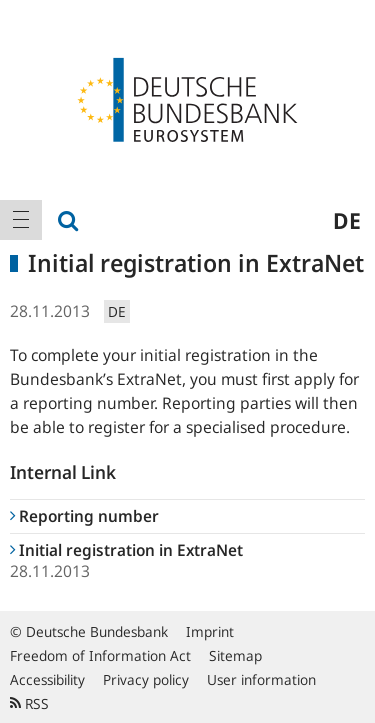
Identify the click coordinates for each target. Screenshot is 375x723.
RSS (29, 703)
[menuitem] (21, 220)
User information (261, 679)
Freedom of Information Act (100, 655)
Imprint (210, 631)
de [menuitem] (347, 220)
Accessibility (47, 679)
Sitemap (235, 655)
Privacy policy (146, 679)
